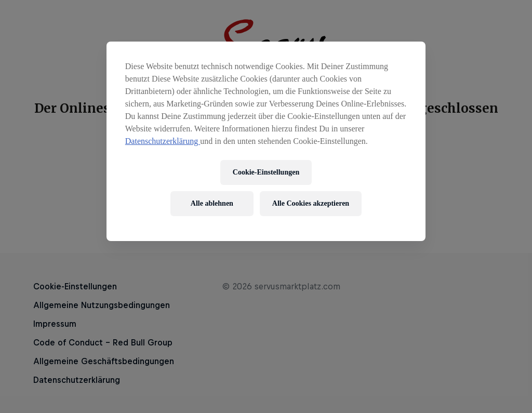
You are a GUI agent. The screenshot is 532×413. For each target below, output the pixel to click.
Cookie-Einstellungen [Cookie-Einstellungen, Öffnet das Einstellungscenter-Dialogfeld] (266, 172)
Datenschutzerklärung (163, 141)
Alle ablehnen (212, 203)
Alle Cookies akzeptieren (311, 203)
